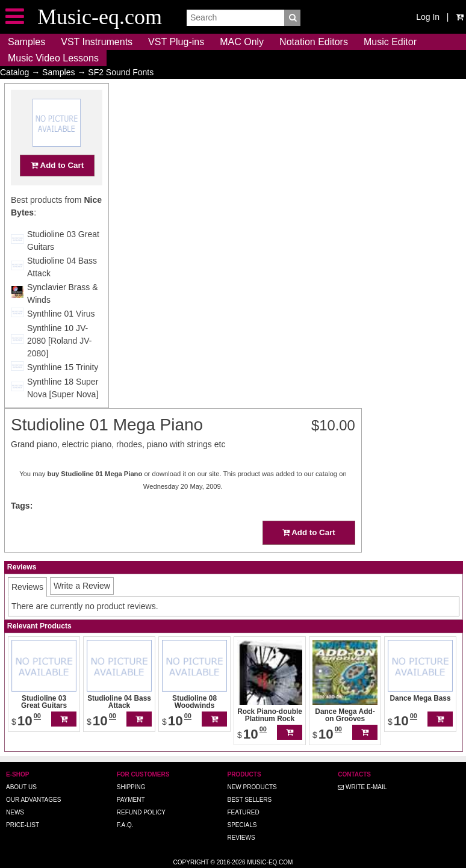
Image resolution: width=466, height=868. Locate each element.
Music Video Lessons (53, 58)
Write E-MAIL (362, 787)
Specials (242, 825)
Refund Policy (141, 812)
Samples (26, 42)
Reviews (241, 838)
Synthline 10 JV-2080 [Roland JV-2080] (59, 364)
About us (21, 787)
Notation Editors (314, 42)
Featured (243, 812)
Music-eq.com (270, 862)
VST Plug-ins (176, 42)
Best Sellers (249, 800)
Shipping (131, 787)
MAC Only (242, 42)
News (15, 812)
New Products (252, 787)
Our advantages (33, 800)
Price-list (23, 825)
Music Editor (390, 42)
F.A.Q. (125, 825)
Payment (131, 800)
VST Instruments (97, 42)
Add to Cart (57, 189)
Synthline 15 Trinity (63, 391)
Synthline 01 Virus (61, 337)
